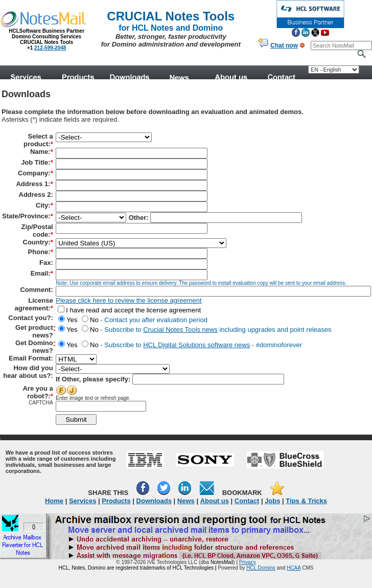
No (88, 320)
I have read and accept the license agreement (129, 310)
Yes (68, 320)
